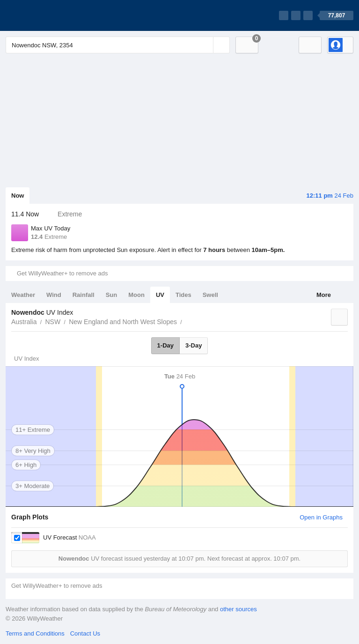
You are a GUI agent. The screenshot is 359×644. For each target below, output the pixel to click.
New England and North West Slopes (123, 322)
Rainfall (84, 295)
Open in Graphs (321, 517)
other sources (238, 609)
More (324, 295)
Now (18, 196)
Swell (210, 295)
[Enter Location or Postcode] (118, 45)
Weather (23, 295)
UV (160, 295)
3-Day (194, 345)
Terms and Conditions (35, 633)
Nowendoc (187, 321)
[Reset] (205, 45)
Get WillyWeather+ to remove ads (62, 273)
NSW (53, 322)
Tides (183, 295)
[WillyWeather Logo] (50, 15)
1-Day (165, 345)
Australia (24, 322)
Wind (54, 295)
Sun (112, 295)
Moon (136, 295)
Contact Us (85, 633)
